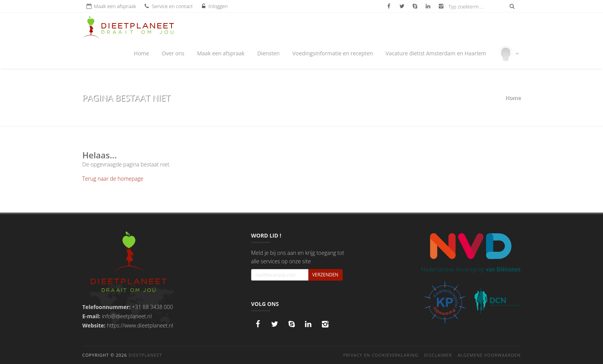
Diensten (268, 53)
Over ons (173, 53)
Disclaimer (438, 355)
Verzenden (325, 275)
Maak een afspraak (221, 53)
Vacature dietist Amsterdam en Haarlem (436, 53)
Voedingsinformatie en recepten (333, 53)
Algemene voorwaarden (489, 355)
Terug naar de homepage (113, 179)
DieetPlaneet (145, 355)
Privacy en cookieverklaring (381, 355)
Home (142, 53)
